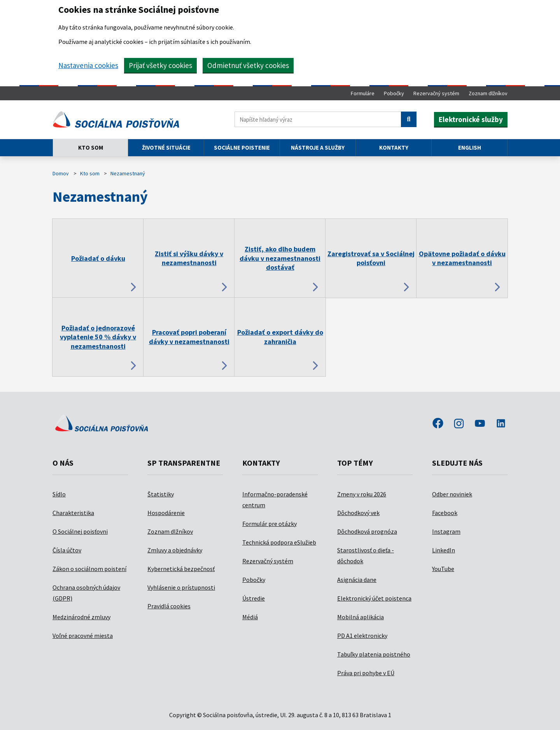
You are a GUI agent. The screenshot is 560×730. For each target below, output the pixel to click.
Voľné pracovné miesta (83, 636)
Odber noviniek (452, 494)
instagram (459, 424)
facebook (438, 424)
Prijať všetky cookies (160, 65)
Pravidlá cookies (169, 606)
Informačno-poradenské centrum (275, 499)
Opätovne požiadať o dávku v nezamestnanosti (462, 258)
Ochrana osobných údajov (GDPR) (86, 593)
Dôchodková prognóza (367, 531)
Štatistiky (161, 494)
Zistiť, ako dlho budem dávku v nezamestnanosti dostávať (280, 258)
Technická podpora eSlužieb (279, 542)
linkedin (501, 424)
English (470, 148)
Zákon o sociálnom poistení (89, 569)
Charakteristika (73, 513)
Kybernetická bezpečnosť (181, 569)
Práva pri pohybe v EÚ (366, 673)
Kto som (91, 148)
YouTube (443, 569)
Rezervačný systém (436, 93)
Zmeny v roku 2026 (362, 494)
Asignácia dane (357, 580)
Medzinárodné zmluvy (81, 617)
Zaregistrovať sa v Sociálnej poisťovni (371, 258)
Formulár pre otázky (269, 524)
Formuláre (363, 93)
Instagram (446, 531)
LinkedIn (444, 550)
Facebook (445, 513)
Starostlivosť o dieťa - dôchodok (366, 555)
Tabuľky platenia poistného (374, 654)
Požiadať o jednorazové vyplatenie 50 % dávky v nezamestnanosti (98, 337)
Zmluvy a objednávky (175, 550)
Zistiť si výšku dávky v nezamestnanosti (189, 258)
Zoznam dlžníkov (488, 93)
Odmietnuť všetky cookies (248, 65)
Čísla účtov (67, 550)
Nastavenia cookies (88, 65)
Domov (61, 173)
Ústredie (254, 598)
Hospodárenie (166, 513)
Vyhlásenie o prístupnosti (181, 587)
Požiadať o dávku (98, 258)
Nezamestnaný (128, 173)
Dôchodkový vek (358, 513)
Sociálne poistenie (242, 148)
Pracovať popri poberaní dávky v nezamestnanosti (189, 337)
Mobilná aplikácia (360, 617)
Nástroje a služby (318, 148)
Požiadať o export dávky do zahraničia (280, 337)
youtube (480, 424)
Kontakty (394, 148)
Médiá (250, 617)
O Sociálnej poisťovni (80, 531)
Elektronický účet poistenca (374, 598)
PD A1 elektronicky (362, 636)
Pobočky (394, 93)
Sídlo (59, 494)
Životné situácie (166, 148)
